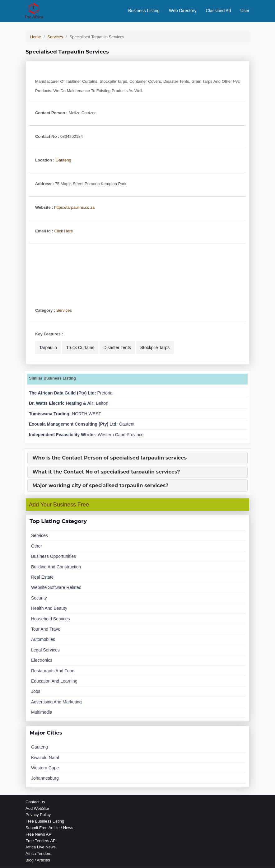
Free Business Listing (45, 822)
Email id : (44, 231)
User (245, 11)
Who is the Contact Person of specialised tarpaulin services (110, 458)
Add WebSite (37, 809)
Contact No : (47, 137)
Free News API (39, 835)
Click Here (63, 231)
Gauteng (63, 160)
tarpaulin (48, 348)
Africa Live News (41, 848)
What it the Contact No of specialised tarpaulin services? (106, 472)
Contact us (35, 802)
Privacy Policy (38, 815)
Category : (45, 311)
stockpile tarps (155, 348)
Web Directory (183, 11)
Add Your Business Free (59, 505)
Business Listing (144, 11)
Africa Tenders (38, 854)
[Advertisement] (137, 272)
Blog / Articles (38, 860)
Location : (45, 160)
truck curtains (80, 348)
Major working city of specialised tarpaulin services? (100, 486)
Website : (44, 208)
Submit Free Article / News (49, 828)
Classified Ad (219, 11)
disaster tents (117, 348)
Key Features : (49, 334)
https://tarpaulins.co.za (74, 208)
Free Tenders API (41, 841)
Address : (44, 184)
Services (64, 311)
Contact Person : (51, 113)
